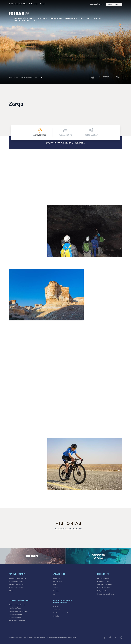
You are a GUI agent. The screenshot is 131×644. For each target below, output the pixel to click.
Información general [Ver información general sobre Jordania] (24, 19)
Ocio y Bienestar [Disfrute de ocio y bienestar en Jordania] (103, 588)
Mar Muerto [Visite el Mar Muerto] (58, 582)
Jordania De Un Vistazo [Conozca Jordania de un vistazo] (17, 579)
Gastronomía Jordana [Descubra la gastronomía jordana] (17, 621)
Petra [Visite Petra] (55, 585)
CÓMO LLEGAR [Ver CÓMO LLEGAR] (91, 132)
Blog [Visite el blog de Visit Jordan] (36, 21)
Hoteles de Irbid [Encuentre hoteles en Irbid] (15, 617)
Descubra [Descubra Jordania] (42, 19)
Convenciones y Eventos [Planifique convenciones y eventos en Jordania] (106, 594)
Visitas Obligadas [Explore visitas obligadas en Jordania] (104, 579)
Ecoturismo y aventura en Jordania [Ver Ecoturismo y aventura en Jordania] (65, 143)
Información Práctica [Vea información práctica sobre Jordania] (17, 585)
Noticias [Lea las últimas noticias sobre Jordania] (56, 607)
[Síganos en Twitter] (110, 637)
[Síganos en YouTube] (116, 637)
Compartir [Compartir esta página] (104, 77)
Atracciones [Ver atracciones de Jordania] (71, 19)
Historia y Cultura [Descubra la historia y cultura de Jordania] (104, 582)
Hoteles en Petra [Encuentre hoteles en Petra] (15, 608)
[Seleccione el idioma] (120, 24)
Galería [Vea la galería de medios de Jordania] (56, 616)
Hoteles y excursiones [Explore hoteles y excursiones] (91, 19)
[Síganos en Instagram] (121, 638)
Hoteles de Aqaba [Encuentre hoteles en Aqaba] (15, 614)
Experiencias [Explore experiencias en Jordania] (56, 19)
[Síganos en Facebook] (105, 638)
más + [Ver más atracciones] (55, 594)
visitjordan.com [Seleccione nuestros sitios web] (113, 4)
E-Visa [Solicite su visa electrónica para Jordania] (11, 591)
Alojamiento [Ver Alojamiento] (65, 132)
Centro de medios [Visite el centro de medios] (22, 21)
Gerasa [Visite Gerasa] (56, 591)
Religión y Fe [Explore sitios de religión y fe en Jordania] (102, 591)
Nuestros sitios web (96, 4)
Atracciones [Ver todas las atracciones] (27, 77)
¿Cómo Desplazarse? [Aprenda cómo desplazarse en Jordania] (16, 582)
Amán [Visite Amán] (55, 588)
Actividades (40, 132)
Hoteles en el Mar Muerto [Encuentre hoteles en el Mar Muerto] (18, 611)
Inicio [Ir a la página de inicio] (12, 77)
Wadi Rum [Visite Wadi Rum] (57, 579)
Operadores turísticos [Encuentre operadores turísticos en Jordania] (17, 605)
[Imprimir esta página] (93, 77)
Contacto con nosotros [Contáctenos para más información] (62, 613)
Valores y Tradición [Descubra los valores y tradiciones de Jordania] (16, 588)
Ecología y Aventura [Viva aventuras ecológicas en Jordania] (105, 585)
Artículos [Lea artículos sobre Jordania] (57, 610)
